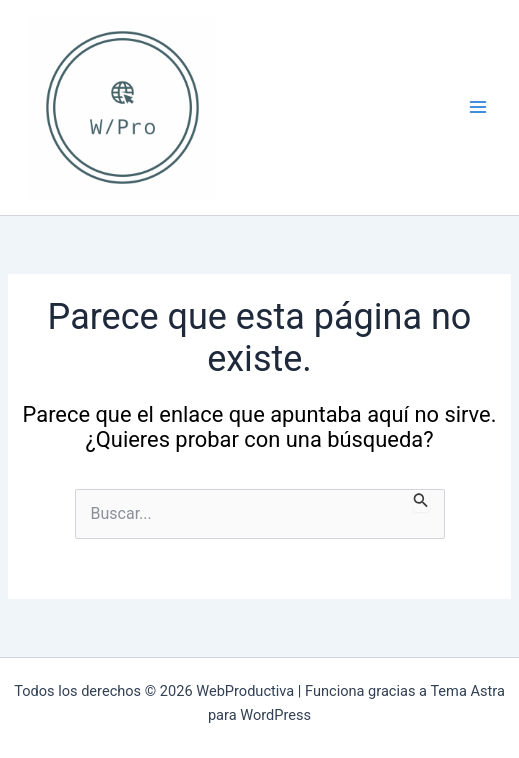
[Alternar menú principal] (478, 107)
